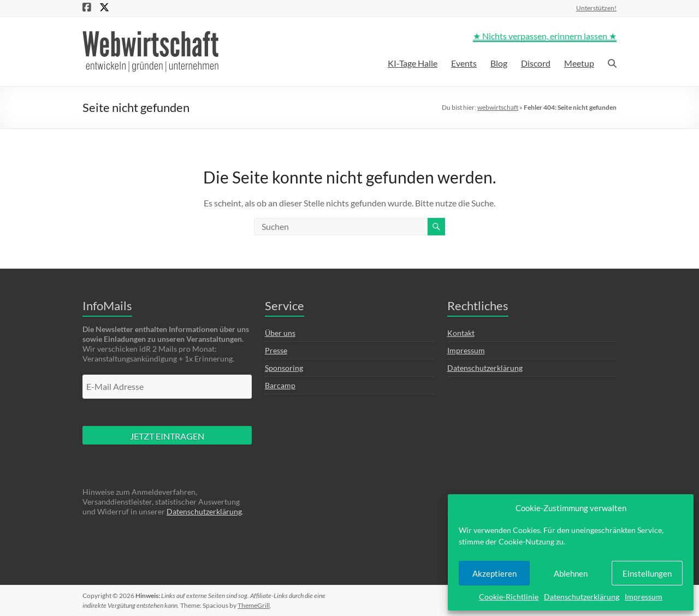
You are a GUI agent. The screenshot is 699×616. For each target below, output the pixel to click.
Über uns (280, 333)
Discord (536, 63)
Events (464, 63)
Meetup (579, 63)
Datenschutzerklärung (582, 597)
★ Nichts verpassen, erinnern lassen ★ (545, 36)
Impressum (644, 597)
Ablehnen (571, 573)
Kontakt (461, 333)
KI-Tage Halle (413, 63)
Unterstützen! (596, 8)
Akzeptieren (494, 573)
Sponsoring (284, 368)
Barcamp (280, 385)
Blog (499, 63)
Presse (276, 350)
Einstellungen (647, 573)
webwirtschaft (498, 107)
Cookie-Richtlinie (509, 597)
